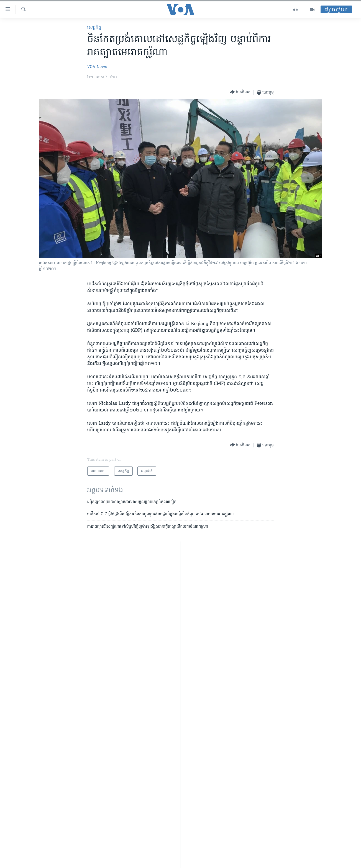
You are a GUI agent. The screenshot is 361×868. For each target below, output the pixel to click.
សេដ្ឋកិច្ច (94, 28)
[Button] (240, 92)
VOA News (97, 67)
